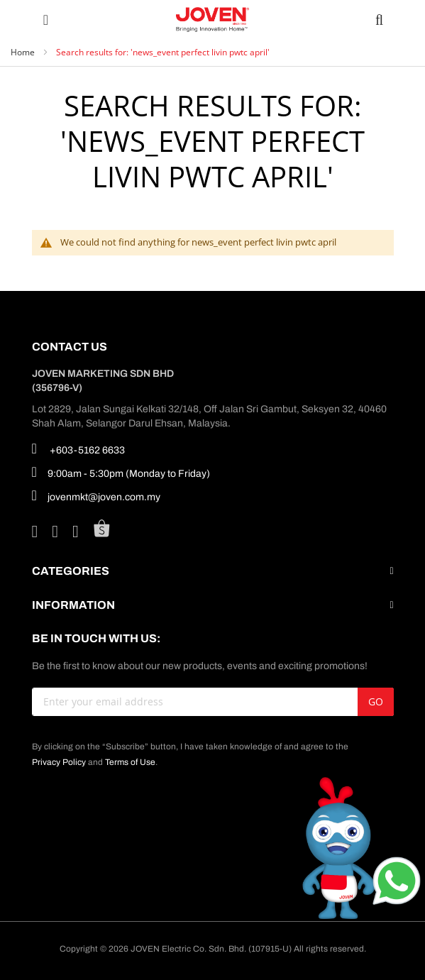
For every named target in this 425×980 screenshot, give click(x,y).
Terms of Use (130, 762)
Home (24, 52)
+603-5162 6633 (78, 448)
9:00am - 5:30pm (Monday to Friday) (121, 472)
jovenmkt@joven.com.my (96, 495)
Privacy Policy (59, 762)
